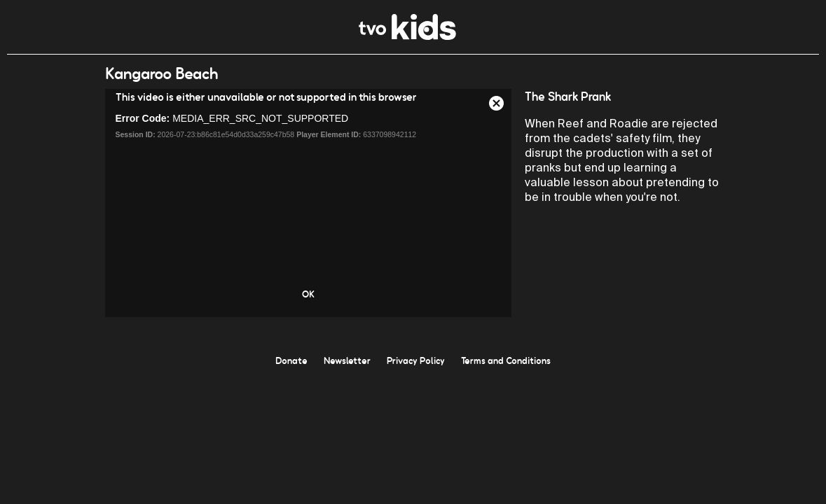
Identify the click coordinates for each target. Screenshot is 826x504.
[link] (407, 36)
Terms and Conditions (506, 360)
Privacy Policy (416, 360)
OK (308, 294)
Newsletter (347, 360)
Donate (291, 360)
